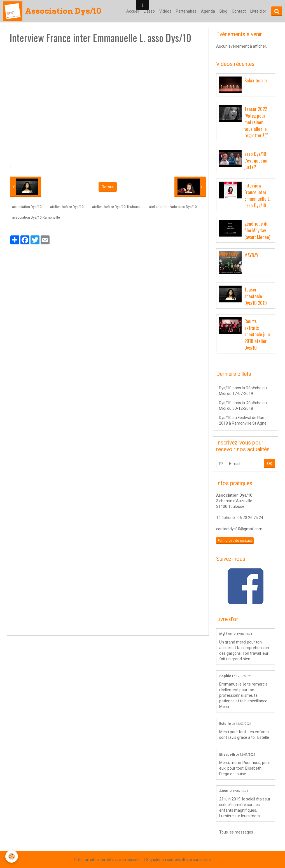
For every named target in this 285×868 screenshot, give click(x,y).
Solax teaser (256, 80)
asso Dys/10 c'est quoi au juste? (256, 160)
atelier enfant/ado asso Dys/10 (173, 207)
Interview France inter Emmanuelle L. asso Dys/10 (257, 195)
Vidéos (165, 11)
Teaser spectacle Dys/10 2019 (256, 296)
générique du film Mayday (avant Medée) (257, 230)
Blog (223, 11)
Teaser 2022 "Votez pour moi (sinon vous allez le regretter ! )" (256, 122)
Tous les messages (236, 832)
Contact (239, 11)
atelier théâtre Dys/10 (67, 207)
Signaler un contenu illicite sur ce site (178, 860)
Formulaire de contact (235, 541)
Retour (108, 187)
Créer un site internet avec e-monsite (107, 860)
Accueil (133, 11)
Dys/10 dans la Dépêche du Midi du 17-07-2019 (243, 391)
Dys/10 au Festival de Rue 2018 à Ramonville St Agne (243, 420)
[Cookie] (12, 856)
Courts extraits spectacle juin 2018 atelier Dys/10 (257, 334)
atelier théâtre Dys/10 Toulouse (116, 207)
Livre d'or (258, 11)
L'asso (149, 11)
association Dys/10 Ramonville (36, 217)
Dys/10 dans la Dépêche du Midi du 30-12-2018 (243, 406)
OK (270, 464)
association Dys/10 (27, 207)
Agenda (208, 11)
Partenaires (186, 11)
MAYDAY (251, 255)
